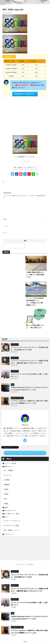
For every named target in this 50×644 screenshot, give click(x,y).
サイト (5, 233)
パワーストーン (9, 534)
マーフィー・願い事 (10, 463)
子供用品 (7, 480)
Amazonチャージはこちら (24, 94)
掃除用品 (7, 485)
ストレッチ (8, 475)
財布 (6, 499)
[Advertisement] (25, 116)
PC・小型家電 (9, 470)
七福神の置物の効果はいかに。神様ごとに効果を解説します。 (35, 275)
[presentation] (14, 246)
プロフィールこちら (24, 453)
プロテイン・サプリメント (12, 521)
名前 (5, 219)
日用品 (6, 489)
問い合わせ (31, 546)
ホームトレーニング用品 (12, 525)
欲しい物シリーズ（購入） (12, 514)
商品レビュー (8, 466)
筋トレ (6, 517)
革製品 (6, 504)
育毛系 (6, 494)
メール (6, 226)
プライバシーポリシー (21, 546)
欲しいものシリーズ (10, 510)
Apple (6, 507)
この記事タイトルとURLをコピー (25, 168)
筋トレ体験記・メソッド (12, 530)
